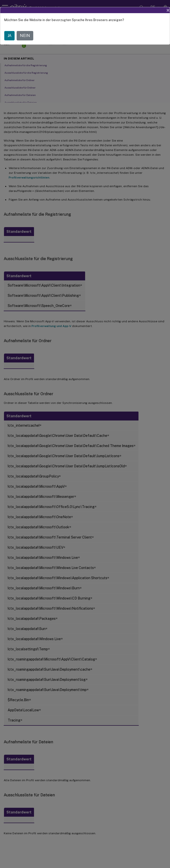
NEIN (25, 36)
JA (9, 36)
